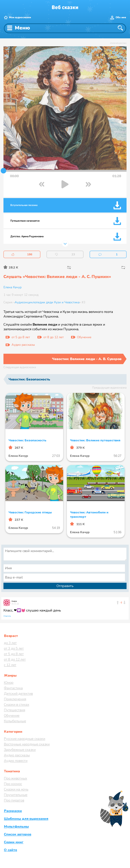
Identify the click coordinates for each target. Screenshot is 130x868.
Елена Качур (12, 287)
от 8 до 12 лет (15, 659)
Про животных (15, 778)
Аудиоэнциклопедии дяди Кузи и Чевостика (47, 302)
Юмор (9, 683)
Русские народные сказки (25, 739)
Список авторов (18, 834)
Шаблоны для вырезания (26, 819)
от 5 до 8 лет (14, 654)
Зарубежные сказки (20, 750)
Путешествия (14, 710)
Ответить (7, 616)
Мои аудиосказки (20, 17)
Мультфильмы (16, 826)
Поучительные (16, 795)
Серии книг (14, 842)
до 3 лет (10, 643)
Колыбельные (15, 721)
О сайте (10, 850)
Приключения (15, 699)
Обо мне (121, 17)
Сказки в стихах (17, 705)
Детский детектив (18, 694)
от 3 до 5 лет (14, 648)
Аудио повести (16, 761)
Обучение (12, 716)
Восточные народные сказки (27, 744)
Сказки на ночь (16, 789)
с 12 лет (10, 665)
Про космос (13, 784)
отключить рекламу (118, 43)
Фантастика (13, 688)
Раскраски (13, 811)
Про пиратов (14, 800)
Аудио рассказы (17, 755)
